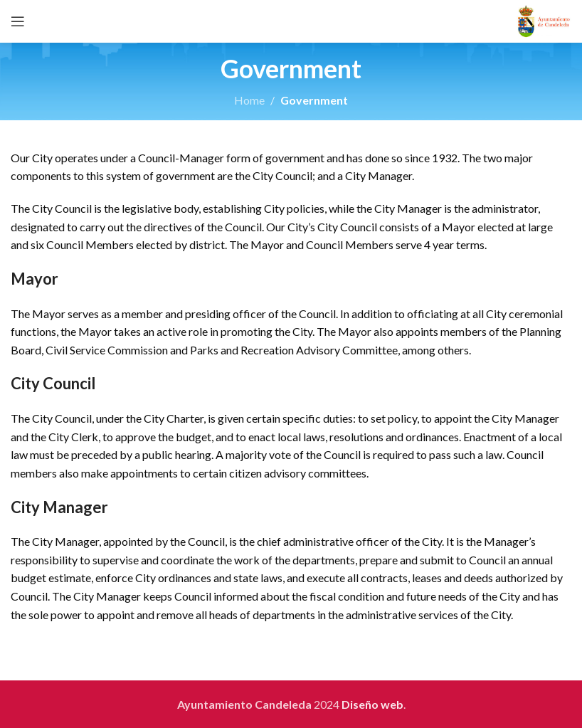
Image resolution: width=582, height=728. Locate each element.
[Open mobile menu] (18, 21)
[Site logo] (544, 20)
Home (249, 100)
